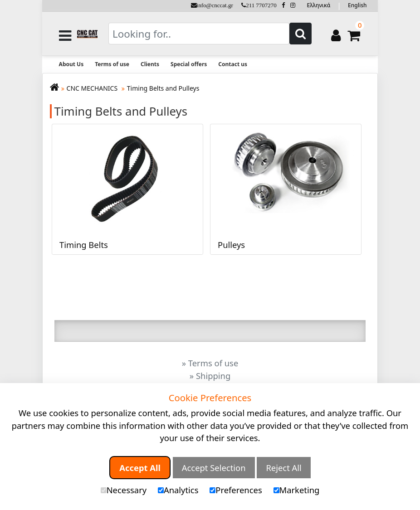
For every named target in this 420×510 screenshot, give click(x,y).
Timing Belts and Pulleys (163, 88)
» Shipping (210, 376)
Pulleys (231, 244)
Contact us (233, 64)
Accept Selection (214, 468)
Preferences (236, 490)
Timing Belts (84, 244)
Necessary (124, 490)
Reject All (283, 468)
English (357, 5)
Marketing (297, 490)
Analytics (178, 490)
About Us (71, 64)
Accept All (140, 468)
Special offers (189, 64)
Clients (150, 64)
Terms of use (112, 64)
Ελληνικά (319, 5)
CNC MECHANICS (93, 88)
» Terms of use (210, 363)
